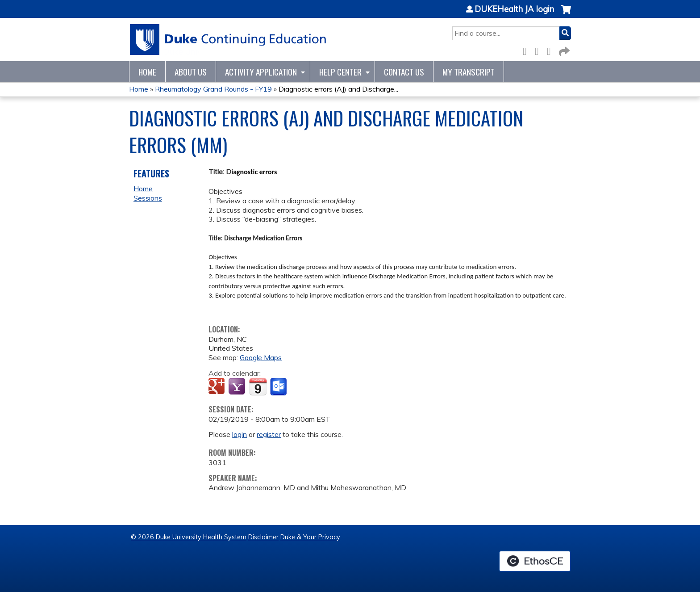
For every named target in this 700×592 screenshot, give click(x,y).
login (240, 434)
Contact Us (404, 72)
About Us (191, 72)
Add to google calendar (218, 387)
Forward (563, 50)
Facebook (527, 50)
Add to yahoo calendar (238, 387)
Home (147, 72)
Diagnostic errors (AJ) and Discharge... (338, 89)
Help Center (340, 72)
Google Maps (261, 357)
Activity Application (261, 72)
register (269, 434)
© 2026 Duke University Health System (189, 537)
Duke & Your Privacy (310, 537)
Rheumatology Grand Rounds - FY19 (213, 89)
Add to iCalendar (258, 386)
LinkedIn (551, 50)
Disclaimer (263, 537)
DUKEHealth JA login (514, 9)
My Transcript (469, 72)
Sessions (148, 198)
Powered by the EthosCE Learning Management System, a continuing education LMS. (535, 561)
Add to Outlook (279, 387)
